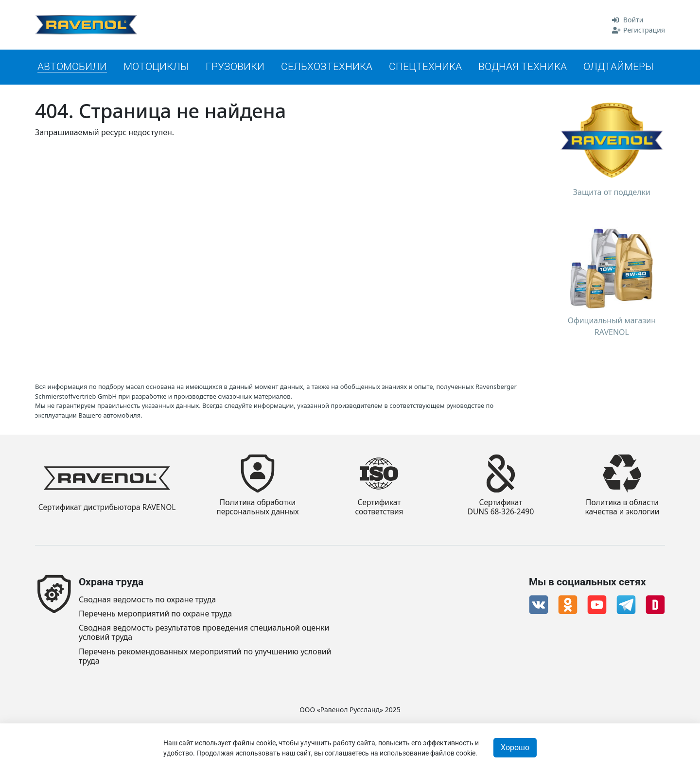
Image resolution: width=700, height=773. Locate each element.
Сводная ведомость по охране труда (147, 600)
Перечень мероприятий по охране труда (155, 614)
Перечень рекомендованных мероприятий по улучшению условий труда (205, 656)
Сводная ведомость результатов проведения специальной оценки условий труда (204, 632)
